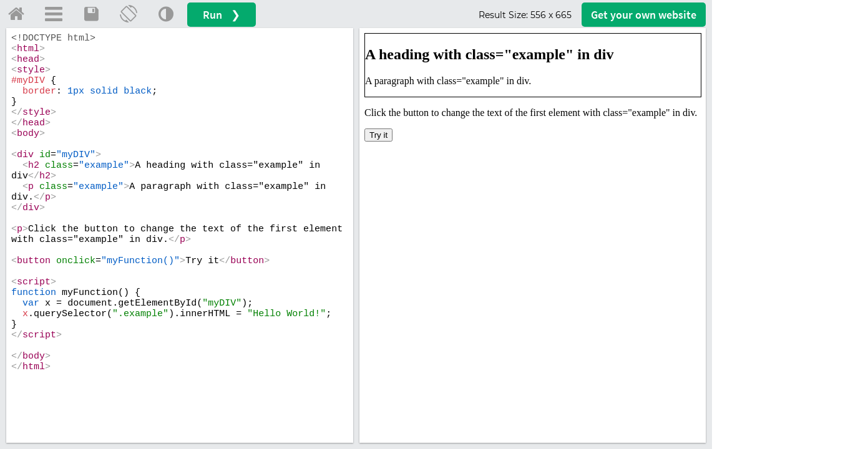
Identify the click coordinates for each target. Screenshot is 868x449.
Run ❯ (222, 15)
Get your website (644, 15)
